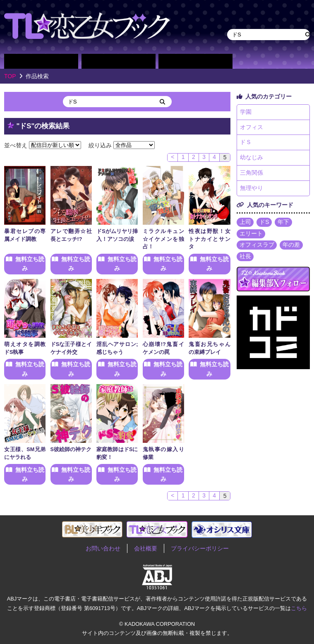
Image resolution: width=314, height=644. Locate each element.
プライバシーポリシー (200, 548)
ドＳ (246, 143)
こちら (299, 608)
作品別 (41, 61)
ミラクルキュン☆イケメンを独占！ (163, 239)
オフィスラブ (257, 247)
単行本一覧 (195, 61)
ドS (265, 223)
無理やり (252, 190)
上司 (245, 223)
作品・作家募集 (292, 61)
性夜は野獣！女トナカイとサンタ (209, 239)
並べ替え (16, 145)
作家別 (119, 61)
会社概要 (146, 548)
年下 (284, 223)
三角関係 (252, 174)
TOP (10, 76)
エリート (251, 235)
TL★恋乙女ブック (87, 26)
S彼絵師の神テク (71, 449)
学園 (246, 112)
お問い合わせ (103, 548)
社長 (245, 258)
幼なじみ (252, 159)
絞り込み (100, 145)
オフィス (252, 127)
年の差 (292, 247)
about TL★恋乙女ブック (254, 61)
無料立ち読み (30, 264)
